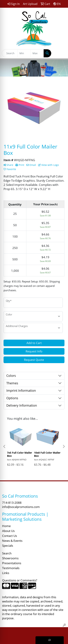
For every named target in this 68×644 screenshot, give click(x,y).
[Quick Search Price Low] (24, 53)
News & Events (12, 541)
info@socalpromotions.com (21, 507)
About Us (8, 531)
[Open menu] (61, 53)
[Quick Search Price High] (37, 53)
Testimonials (11, 568)
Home (6, 526)
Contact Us (10, 536)
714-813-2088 (12, 503)
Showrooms (10, 558)
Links (6, 573)
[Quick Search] (10, 53)
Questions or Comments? (20, 580)
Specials (8, 545)
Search (7, 553)
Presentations (12, 563)
